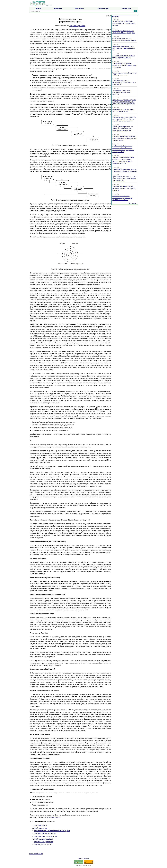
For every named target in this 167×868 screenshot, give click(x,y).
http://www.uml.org (40, 828)
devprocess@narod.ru (78, 26)
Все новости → (133, 203)
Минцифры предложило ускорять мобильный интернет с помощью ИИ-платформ (124, 188)
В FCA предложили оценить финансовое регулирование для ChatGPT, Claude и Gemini (122, 198)
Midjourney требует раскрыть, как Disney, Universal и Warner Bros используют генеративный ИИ (123, 129)
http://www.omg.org (41, 825)
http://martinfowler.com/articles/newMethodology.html (52, 831)
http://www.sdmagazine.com (44, 842)
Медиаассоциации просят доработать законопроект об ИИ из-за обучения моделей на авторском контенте (124, 119)
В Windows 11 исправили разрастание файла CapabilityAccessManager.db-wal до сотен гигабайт (124, 138)
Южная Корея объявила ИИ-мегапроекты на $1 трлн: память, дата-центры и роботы (124, 83)
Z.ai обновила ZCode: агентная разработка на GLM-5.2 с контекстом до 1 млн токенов (125, 65)
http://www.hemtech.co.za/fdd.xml (46, 836)
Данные (38, 8)
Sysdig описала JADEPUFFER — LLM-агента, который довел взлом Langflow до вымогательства (124, 179)
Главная (81, 858)
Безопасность (80, 8)
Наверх (87, 858)
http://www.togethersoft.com (44, 839)
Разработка (58, 8)
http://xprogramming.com (43, 844)
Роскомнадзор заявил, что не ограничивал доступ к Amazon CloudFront (122, 92)
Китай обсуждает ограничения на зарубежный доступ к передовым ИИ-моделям (124, 23)
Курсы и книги (126, 8)
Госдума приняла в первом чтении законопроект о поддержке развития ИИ (124, 48)
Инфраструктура (103, 8)
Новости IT (116, 17)
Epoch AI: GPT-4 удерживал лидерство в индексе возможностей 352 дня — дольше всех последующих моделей (124, 102)
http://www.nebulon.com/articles (45, 834)
